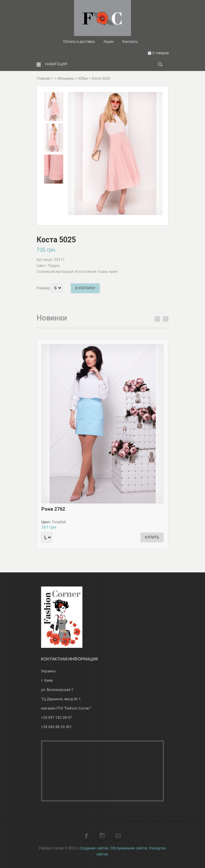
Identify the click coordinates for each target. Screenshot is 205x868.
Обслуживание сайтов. (129, 848)
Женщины (66, 78)
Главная (43, 78)
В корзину (85, 288)
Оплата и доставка (79, 42)
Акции (108, 42)
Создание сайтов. (94, 848)
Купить (152, 537)
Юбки (83, 78)
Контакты (130, 42)
